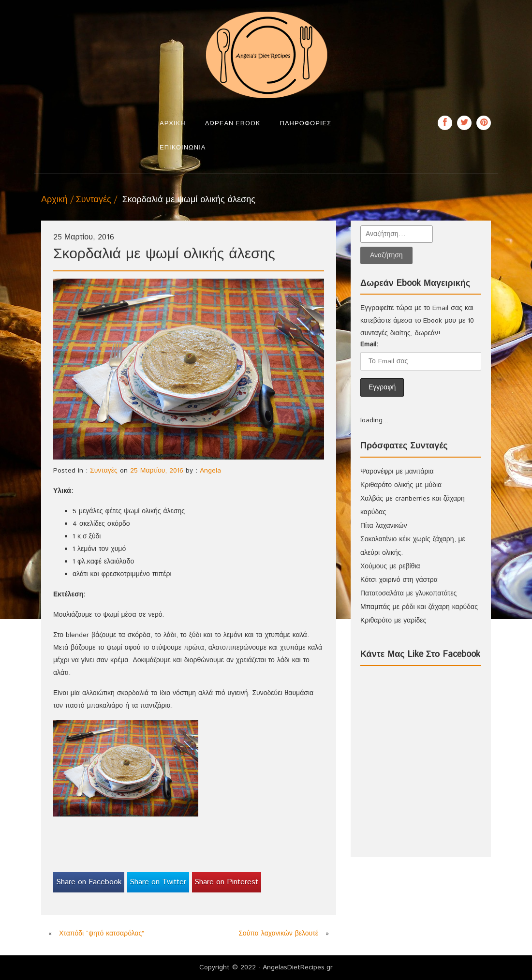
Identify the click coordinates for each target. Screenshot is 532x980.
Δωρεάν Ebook (233, 124)
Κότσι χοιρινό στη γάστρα (399, 580)
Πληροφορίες (306, 124)
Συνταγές (94, 200)
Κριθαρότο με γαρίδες (393, 621)
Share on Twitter (158, 882)
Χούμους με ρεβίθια (390, 566)
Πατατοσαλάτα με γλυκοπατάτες (408, 594)
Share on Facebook (89, 882)
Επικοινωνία (183, 148)
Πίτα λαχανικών (384, 526)
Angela (210, 471)
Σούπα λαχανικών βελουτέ (278, 934)
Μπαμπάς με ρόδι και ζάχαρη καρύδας (419, 607)
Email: (369, 344)
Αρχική (173, 124)
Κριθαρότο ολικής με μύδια (401, 485)
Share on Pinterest (226, 882)
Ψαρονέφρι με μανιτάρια (397, 472)
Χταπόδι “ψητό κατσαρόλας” (102, 934)
